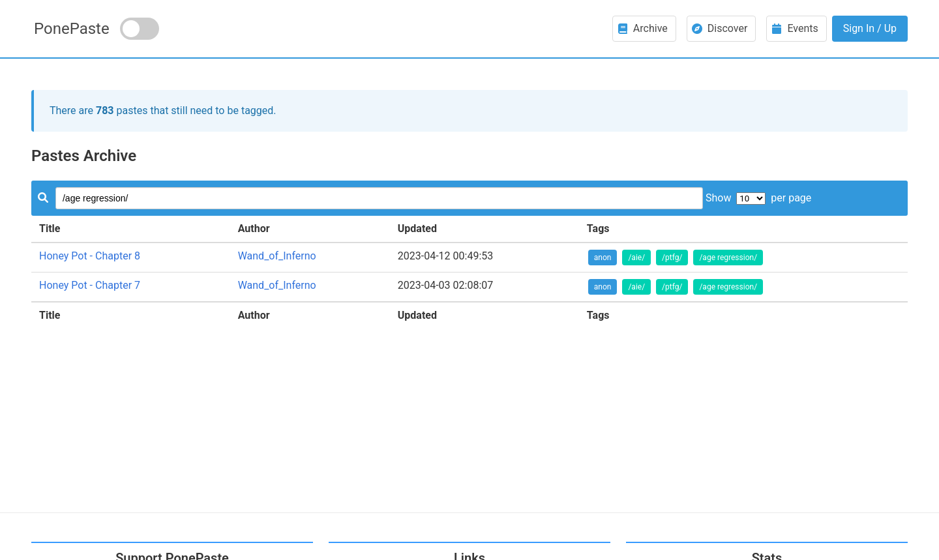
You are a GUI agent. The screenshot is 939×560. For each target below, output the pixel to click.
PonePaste (72, 29)
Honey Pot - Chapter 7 (90, 285)
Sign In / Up (870, 28)
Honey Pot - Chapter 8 (90, 256)
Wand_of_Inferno (277, 256)
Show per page (758, 198)
